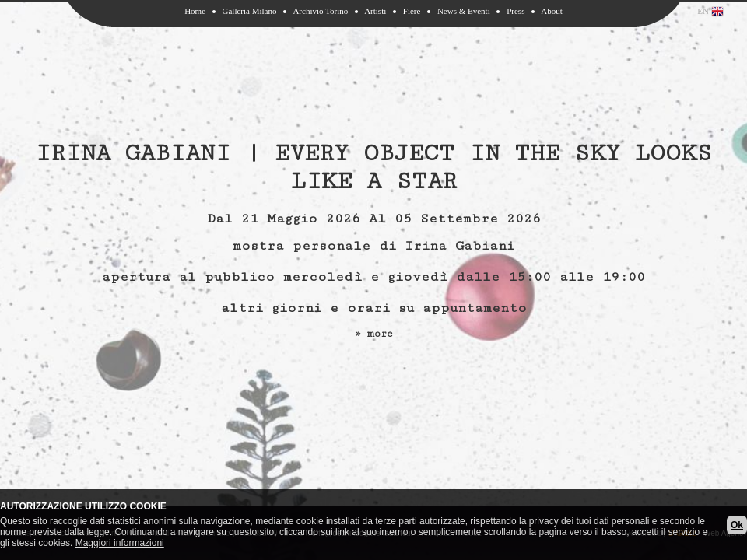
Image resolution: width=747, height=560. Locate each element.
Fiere (412, 11)
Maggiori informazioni (120, 543)
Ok (737, 525)
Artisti (375, 11)
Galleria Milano (250, 11)
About (552, 11)
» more (374, 334)
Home (195, 11)
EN (710, 12)
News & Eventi (464, 11)
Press (516, 11)
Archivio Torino (320, 11)
